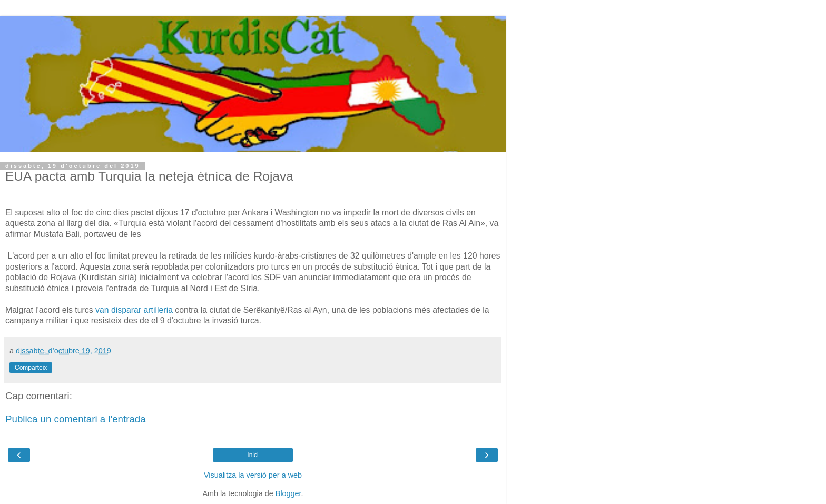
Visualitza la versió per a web (253, 475)
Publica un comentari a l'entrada (76, 419)
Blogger (288, 493)
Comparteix (31, 368)
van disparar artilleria (134, 310)
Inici (253, 455)
